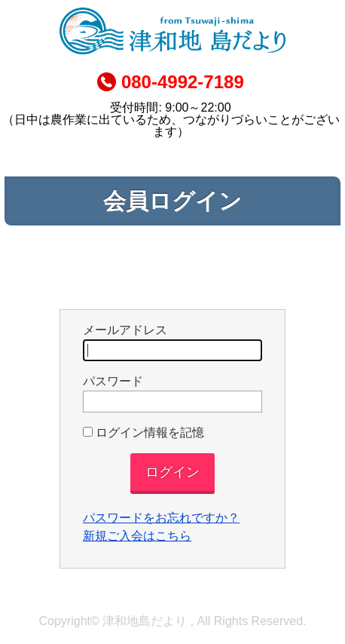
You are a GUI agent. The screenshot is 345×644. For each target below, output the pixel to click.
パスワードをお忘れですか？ (161, 518)
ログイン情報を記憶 (143, 432)
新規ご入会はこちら (137, 536)
